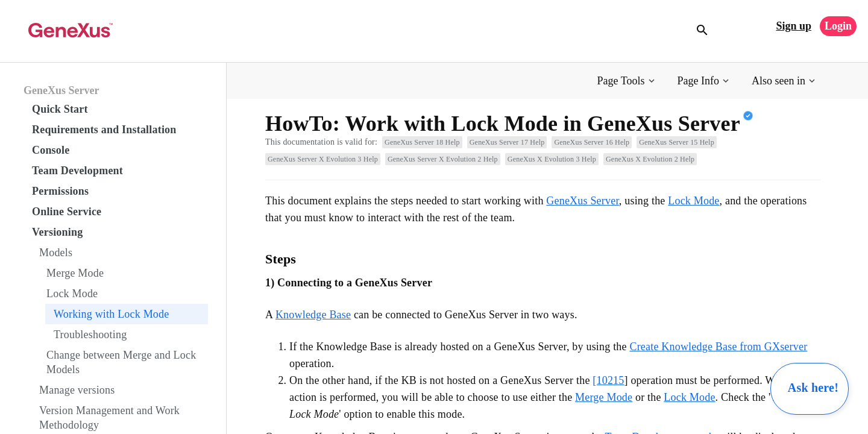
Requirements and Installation (104, 130)
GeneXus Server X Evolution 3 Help (323, 159)
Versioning (57, 232)
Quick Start (60, 109)
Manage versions (77, 390)
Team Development (77, 171)
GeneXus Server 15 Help (677, 142)
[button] (627, 81)
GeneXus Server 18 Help (422, 142)
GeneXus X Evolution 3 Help (552, 159)
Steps (281, 259)
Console (51, 150)
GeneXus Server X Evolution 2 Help (443, 159)
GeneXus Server (61, 90)
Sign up (794, 26)
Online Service (67, 212)
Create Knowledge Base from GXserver (718, 347)
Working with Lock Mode (111, 314)
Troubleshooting (90, 335)
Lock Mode (72, 294)
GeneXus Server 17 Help (507, 142)
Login (838, 26)
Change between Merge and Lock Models (121, 362)
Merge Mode (75, 273)
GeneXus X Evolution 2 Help (650, 159)
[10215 (608, 380)
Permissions (60, 191)
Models (56, 253)
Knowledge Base (313, 315)
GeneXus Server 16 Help (592, 142)
